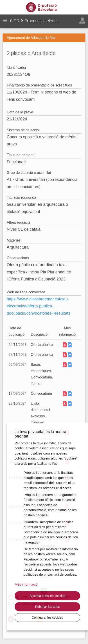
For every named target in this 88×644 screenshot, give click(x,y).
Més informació (26, 584)
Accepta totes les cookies (47, 596)
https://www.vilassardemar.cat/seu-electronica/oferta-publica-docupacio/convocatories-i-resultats (38, 306)
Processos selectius (43, 21)
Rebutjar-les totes (47, 607)
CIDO (15, 21)
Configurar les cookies (47, 618)
